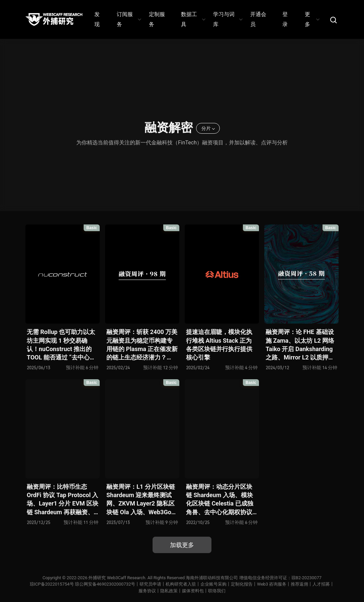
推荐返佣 (299, 584)
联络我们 (217, 591)
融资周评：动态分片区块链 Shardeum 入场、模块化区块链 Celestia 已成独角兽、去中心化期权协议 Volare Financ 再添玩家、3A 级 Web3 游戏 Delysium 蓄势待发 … (220, 500)
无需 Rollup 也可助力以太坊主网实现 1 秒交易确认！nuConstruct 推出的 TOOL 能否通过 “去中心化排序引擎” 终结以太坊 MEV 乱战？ (61, 345)
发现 (97, 19)
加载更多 (182, 545)
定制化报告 (242, 584)
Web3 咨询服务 (272, 584)
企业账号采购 (213, 584)
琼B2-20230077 (306, 578)
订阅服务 (129, 19)
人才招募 (321, 584)
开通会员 (258, 19)
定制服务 (157, 19)
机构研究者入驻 (181, 584)
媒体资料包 (193, 591)
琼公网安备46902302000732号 (105, 584)
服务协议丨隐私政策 (158, 591)
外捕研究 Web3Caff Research (117, 578)
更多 (312, 19)
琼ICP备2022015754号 (52, 584)
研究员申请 (150, 584)
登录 (285, 19)
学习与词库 (227, 19)
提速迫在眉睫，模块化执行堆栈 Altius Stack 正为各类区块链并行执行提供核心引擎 (219, 345)
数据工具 (193, 19)
